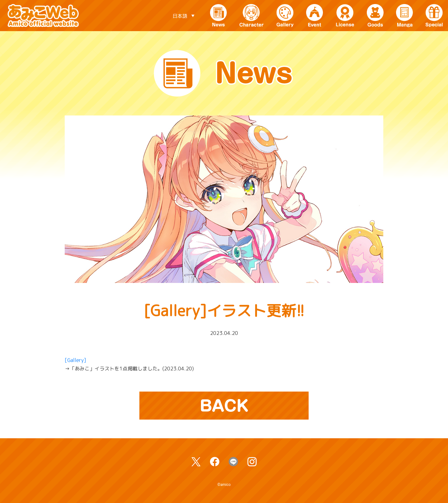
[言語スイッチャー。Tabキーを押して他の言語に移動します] (183, 16)
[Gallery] (75, 360)
